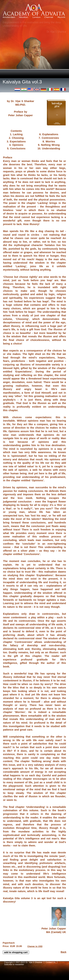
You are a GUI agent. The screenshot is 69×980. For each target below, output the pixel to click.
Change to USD (35, 946)
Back (63, 952)
